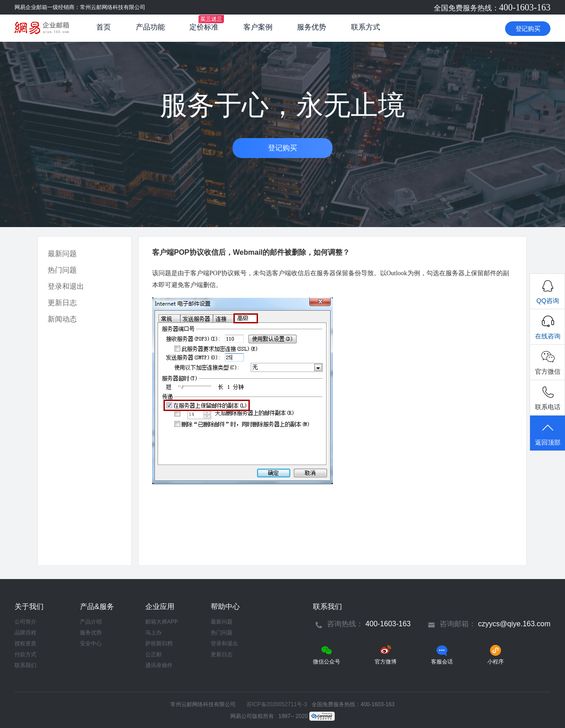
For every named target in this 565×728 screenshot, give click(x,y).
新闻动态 (62, 319)
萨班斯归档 (159, 644)
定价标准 (204, 27)
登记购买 (528, 29)
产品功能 (150, 27)
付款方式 (25, 654)
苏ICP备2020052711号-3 (277, 704)
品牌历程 (25, 633)
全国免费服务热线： (492, 8)
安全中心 (91, 644)
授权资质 (25, 644)
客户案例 (258, 27)
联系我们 (25, 665)
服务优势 (312, 27)
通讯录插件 (159, 665)
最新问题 (62, 254)
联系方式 (366, 27)
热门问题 (62, 270)
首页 (104, 27)
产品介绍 (91, 622)
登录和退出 (66, 286)
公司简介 (25, 622)
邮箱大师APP (162, 622)
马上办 (154, 633)
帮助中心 (225, 607)
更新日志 (62, 303)
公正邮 (154, 654)
